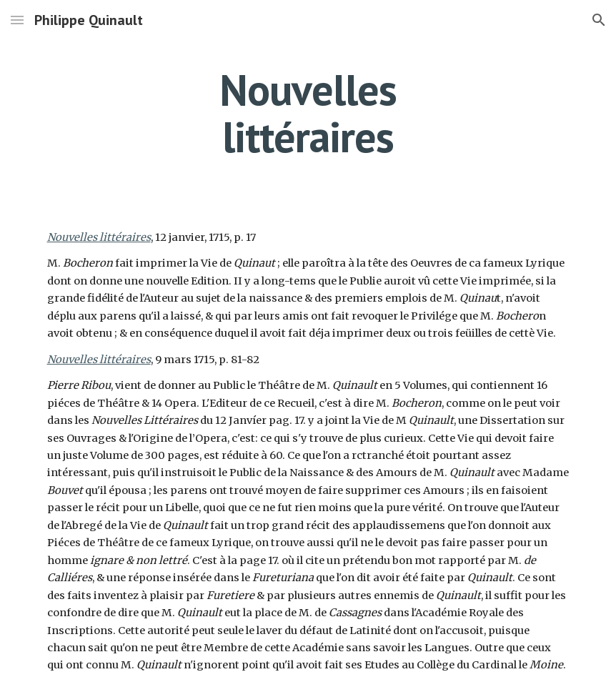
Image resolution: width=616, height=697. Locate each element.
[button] (17, 20)
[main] (308, 113)
